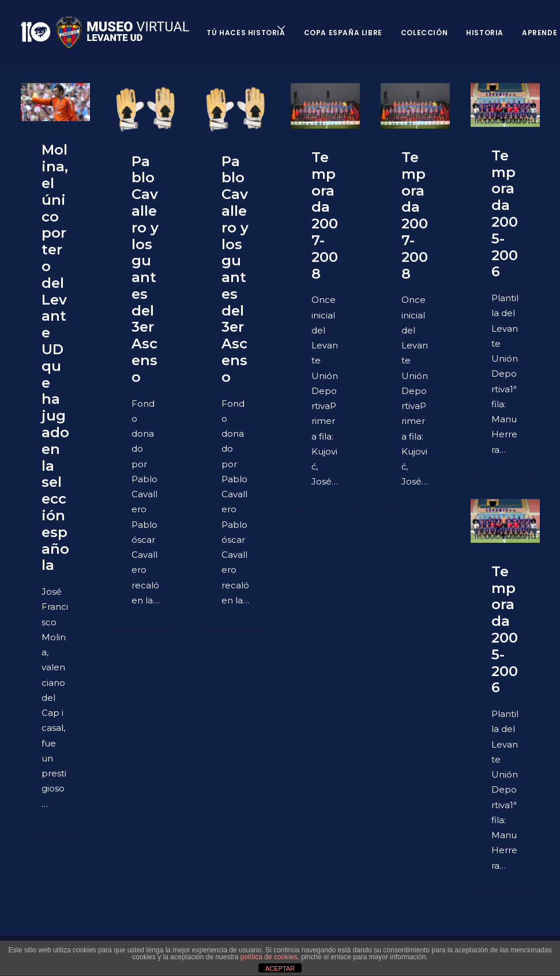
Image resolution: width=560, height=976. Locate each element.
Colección (424, 33)
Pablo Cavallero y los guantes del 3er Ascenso (145, 269)
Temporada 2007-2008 (325, 215)
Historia (485, 33)
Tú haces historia (246, 33)
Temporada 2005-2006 (505, 214)
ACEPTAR (280, 969)
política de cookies (269, 957)
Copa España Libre (343, 33)
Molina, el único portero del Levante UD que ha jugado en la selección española (55, 357)
